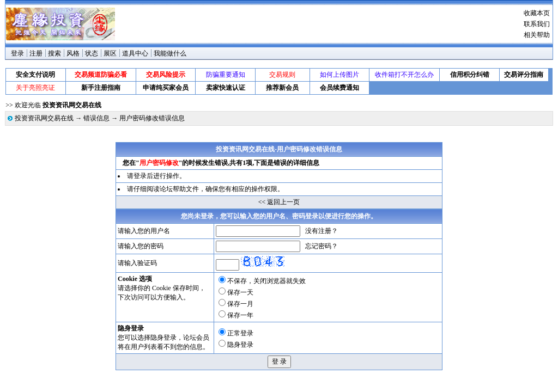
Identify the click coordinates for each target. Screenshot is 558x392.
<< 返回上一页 (279, 202)
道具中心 (135, 53)
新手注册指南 (101, 88)
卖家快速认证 (226, 88)
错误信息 (96, 118)
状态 (92, 53)
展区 (110, 53)
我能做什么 (170, 53)
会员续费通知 (339, 88)
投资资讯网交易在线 (44, 118)
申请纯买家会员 (166, 88)
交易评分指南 (524, 75)
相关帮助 (537, 35)
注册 (36, 53)
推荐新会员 (282, 88)
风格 (73, 53)
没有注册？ (322, 231)
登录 (17, 53)
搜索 (54, 53)
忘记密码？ (322, 246)
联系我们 (537, 24)
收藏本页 (537, 13)
